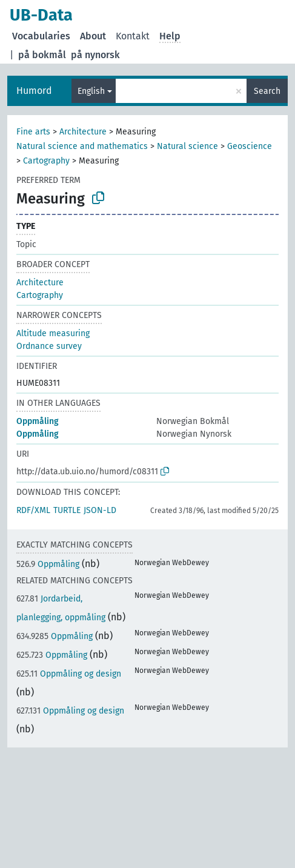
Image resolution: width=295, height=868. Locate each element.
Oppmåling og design (69, 674)
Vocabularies (41, 36)
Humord (34, 91)
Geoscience (250, 146)
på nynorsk (95, 55)
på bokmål (42, 55)
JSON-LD (100, 510)
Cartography (46, 161)
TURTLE (67, 510)
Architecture (83, 132)
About (93, 36)
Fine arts (33, 132)
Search (267, 91)
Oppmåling (38, 421)
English (91, 91)
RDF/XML (33, 510)
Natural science (187, 146)
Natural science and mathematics (82, 146)
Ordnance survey (49, 346)
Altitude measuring (53, 333)
